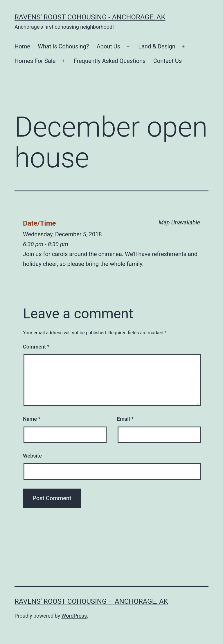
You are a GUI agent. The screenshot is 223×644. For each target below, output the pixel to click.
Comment (36, 347)
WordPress (74, 616)
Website (32, 456)
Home (22, 46)
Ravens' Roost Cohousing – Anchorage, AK (91, 601)
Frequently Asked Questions (110, 61)
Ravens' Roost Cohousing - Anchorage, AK (90, 17)
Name (32, 419)
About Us (109, 46)
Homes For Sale (35, 61)
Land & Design (157, 46)
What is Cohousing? (63, 46)
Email (125, 419)
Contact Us (168, 61)
